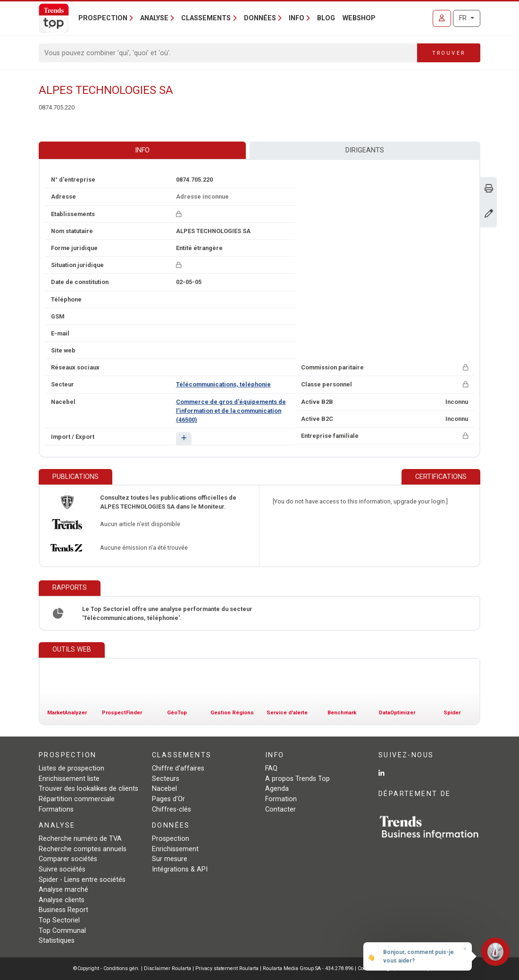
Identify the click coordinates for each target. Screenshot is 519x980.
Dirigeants (365, 150)
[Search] (228, 53)
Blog (326, 18)
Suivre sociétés (62, 869)
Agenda (277, 789)
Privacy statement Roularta (227, 968)
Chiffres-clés (172, 809)
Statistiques (57, 941)
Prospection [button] (103, 18)
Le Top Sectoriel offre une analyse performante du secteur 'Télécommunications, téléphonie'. (167, 613)
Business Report (63, 910)
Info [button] (297, 18)
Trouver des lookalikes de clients (88, 789)
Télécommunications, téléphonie (223, 384)
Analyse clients (62, 900)
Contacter (280, 809)
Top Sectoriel (59, 920)
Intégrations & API (180, 869)
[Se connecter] (442, 18)
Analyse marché (63, 890)
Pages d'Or (168, 799)
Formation (281, 799)
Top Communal (62, 931)
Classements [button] (206, 18)
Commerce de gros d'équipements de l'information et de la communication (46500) (231, 411)
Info (142, 150)
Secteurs (166, 779)
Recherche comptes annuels (83, 849)
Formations (56, 809)
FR (464, 18)
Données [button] (260, 18)
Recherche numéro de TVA (80, 839)
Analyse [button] (154, 18)
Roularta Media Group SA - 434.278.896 (309, 968)
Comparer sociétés (68, 859)
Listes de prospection (71, 768)
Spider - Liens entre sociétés (82, 880)
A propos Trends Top (297, 779)
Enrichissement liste (69, 779)
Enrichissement (175, 849)
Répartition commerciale (77, 799)
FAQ (271, 768)
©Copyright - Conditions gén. (106, 968)
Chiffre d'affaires (178, 768)
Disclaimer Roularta (167, 968)
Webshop (359, 18)
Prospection (171, 839)
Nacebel (164, 789)
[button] (184, 439)
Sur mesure (170, 859)
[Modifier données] (489, 214)
